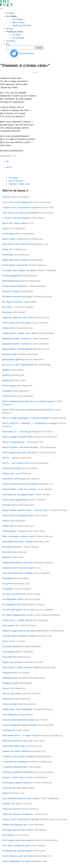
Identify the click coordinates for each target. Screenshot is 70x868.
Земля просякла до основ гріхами (19, 484)
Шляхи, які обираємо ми (14, 825)
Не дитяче (8, 583)
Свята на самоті (10, 704)
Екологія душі (9, 386)
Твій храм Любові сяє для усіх (17, 741)
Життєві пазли (10, 396)
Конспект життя (10, 505)
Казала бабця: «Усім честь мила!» (19, 489)
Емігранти (7, 391)
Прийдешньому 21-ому (14, 678)
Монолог (7, 557)
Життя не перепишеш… (14, 442)
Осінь (5, 641)
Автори (10, 29)
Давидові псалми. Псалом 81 (17, 344)
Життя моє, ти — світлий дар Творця (21, 432)
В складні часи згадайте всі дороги (20, 270)
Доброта (7, 370)
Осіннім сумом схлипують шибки (19, 636)
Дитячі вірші (18, 22)
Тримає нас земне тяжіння (16, 751)
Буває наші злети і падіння (16, 260)
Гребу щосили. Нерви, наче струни (20, 333)
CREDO (6, 197)
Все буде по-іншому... (13, 302)
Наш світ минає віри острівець (18, 573)
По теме (16, 35)
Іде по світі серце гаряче (15, 223)
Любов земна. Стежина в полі (17, 531)
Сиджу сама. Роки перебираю (17, 709)
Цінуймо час (8, 804)
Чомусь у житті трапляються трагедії (21, 819)
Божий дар (8, 255)
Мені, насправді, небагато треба (19, 536)
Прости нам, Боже (11, 694)
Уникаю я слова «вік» (19, 184)
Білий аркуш (9, 234)
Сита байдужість (11, 714)
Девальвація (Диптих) (13, 359)
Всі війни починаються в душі (17, 297)
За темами (18, 19)
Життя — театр (10, 458)
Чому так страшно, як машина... (18, 814)
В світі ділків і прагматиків (15, 265)
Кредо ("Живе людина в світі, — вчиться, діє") (25, 510)
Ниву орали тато (11, 625)
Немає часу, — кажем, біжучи (17, 620)
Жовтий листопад (11, 468)
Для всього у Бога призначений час (20, 365)
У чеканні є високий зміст (15, 767)
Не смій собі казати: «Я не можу (18, 610)
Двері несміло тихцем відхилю (18, 349)
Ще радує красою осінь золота (18, 830)
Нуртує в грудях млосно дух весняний (21, 631)
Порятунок (8, 673)
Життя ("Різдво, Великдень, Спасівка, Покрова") (26, 418)
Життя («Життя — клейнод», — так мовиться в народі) (30, 423)
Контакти (11, 41)
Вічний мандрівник (12, 276)
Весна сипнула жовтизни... (16, 286)
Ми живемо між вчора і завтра (17, 542)
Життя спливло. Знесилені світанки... (21, 447)
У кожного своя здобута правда (18, 756)
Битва (5, 249)
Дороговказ (8, 380)
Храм (5, 793)
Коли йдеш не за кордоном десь (19, 494)
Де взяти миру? (10, 354)
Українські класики (22, 25)
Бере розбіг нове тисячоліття (17, 244)
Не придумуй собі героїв (15, 604)
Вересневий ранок (12, 281)
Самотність (8, 699)
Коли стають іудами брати (15, 500)
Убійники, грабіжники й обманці (18, 772)
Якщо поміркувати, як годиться (18, 861)
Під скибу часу (10, 657)
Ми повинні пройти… (13, 547)
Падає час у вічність (12, 662)
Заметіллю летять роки (14, 479)
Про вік (6, 688)
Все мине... (8, 307)
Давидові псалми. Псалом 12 (17, 338)
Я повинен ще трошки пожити (17, 851)
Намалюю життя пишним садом (18, 568)
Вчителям (7, 312)
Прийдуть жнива (11, 683)
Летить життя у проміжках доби (18, 515)
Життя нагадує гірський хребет (18, 437)
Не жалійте (8, 589)
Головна (10, 13)
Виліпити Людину (11, 291)
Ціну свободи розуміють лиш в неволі (21, 798)
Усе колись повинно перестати (18, 783)
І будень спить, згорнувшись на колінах (22, 207)
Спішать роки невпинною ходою (18, 720)
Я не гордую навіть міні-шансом (18, 840)
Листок (6, 521)
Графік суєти (9, 328)
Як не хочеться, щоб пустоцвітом (19, 856)
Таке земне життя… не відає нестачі (21, 735)
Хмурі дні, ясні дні (11, 788)
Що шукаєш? (9, 835)
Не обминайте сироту (13, 599)
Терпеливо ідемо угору (14, 746)
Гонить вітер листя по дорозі (17, 323)
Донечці (6, 375)
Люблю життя (9, 526)
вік (8, 161)
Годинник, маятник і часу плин (17, 317)
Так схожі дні (9, 730)
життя (9, 167)
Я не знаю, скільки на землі (16, 845)
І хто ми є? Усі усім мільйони (17, 218)
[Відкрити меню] (1, 9)
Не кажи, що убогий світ (14, 594)
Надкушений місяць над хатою (18, 563)
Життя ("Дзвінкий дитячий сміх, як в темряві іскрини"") (30, 401)
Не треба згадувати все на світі (18, 615)
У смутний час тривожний (15, 762)
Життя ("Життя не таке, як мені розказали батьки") (28, 410)
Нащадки (7, 578)
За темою (13, 178)
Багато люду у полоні (13, 239)
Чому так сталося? (12, 809)
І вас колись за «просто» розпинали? (21, 213)
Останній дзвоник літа (13, 646)
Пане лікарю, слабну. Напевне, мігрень (22, 667)
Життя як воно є (17, 181)
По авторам (18, 38)
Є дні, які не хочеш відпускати (17, 202)
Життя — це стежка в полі (15, 463)
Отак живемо (9, 652)
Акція (5, 228)
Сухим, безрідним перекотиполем (19, 725)
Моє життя (8, 552)
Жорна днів (8, 473)
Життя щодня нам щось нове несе (20, 452)
